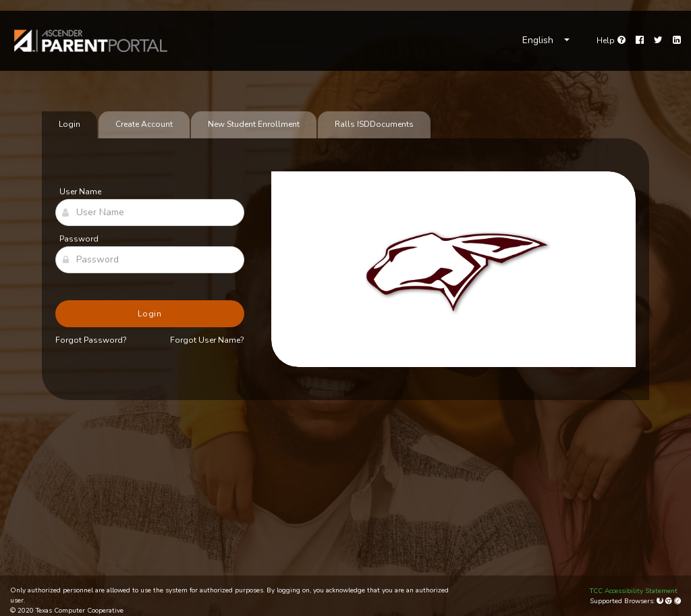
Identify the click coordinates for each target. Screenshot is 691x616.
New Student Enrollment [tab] (254, 124)
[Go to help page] (611, 40)
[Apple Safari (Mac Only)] (678, 601)
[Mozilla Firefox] (661, 601)
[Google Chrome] (670, 601)
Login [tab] (70, 124)
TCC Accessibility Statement (634, 591)
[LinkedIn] (677, 40)
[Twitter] (658, 40)
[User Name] (150, 213)
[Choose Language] (546, 40)
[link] (91, 41)
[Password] (150, 260)
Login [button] (150, 314)
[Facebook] (640, 40)
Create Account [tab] (144, 124)
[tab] (374, 125)
